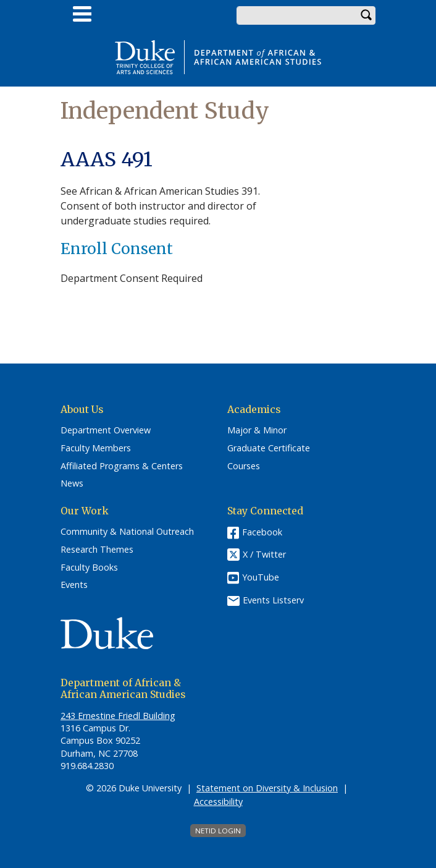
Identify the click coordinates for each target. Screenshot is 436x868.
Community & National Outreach (127, 532)
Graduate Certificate (269, 448)
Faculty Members (96, 448)
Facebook (262, 532)
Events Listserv (273, 600)
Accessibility (218, 802)
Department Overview (106, 430)
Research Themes (97, 550)
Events (74, 585)
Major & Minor (257, 430)
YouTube (261, 577)
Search (366, 15)
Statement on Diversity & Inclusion (267, 788)
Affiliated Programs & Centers (122, 466)
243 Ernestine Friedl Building (118, 716)
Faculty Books (89, 568)
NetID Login (218, 831)
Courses (244, 466)
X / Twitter (264, 555)
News (72, 483)
